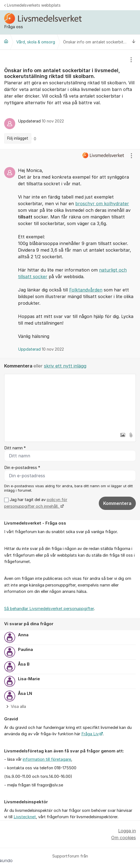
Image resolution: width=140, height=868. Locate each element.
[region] (70, 99)
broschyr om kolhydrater (102, 204)
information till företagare (47, 759)
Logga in (127, 831)
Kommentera (117, 503)
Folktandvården (86, 290)
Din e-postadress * (22, 468)
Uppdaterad (41, 349)
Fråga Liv (90, 734)
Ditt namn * (15, 448)
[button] (123, 435)
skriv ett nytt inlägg (65, 366)
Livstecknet (25, 817)
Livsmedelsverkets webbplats (32, 5)
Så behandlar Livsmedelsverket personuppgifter (49, 609)
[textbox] (70, 402)
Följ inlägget (18, 138)
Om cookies (124, 838)
